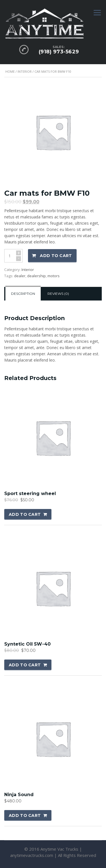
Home (10, 71)
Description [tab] (23, 294)
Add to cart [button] (25, 514)
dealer (20, 276)
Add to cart (56, 256)
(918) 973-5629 (59, 52)
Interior (25, 71)
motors (54, 276)
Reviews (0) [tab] (58, 294)
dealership (36, 276)
